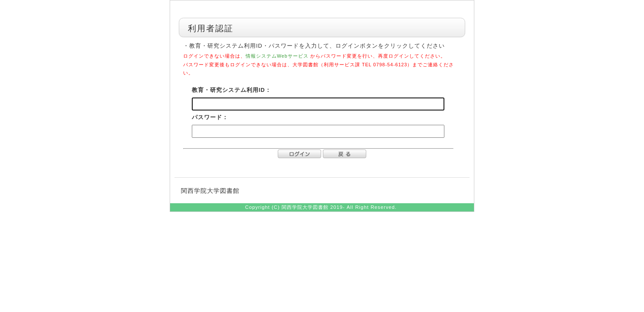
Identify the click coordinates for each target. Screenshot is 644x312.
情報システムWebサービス (277, 56)
